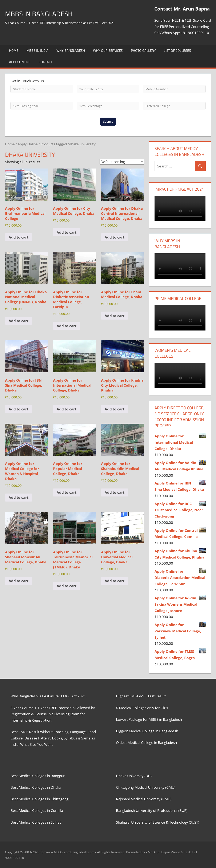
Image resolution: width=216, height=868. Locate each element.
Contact (46, 62)
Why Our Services (108, 50)
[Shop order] (122, 162)
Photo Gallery (143, 50)
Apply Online (20, 62)
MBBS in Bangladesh (43, 13)
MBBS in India (37, 50)
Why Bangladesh (71, 50)
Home (14, 50)
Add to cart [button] (19, 237)
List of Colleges (177, 50)
